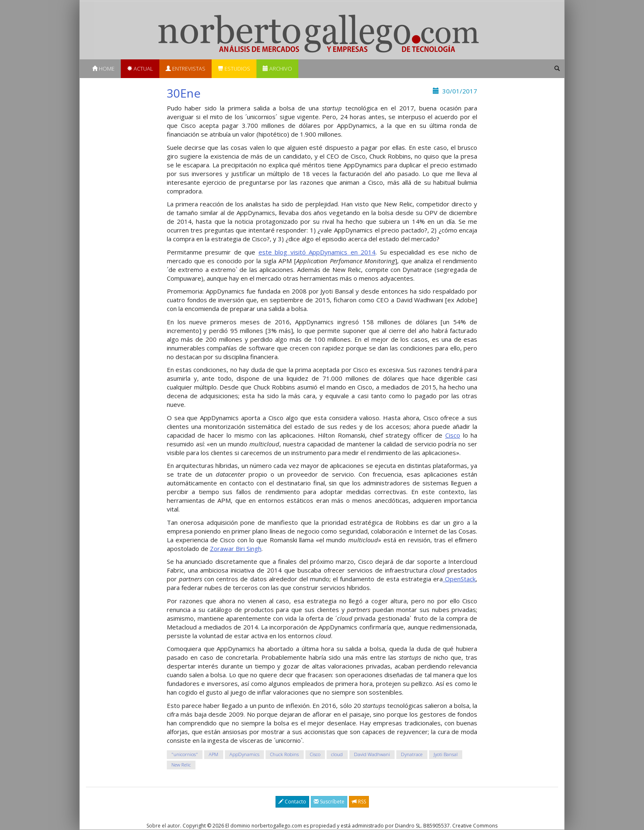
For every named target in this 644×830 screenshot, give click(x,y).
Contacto (292, 802)
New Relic (181, 765)
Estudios (234, 69)
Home (103, 69)
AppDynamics (244, 754)
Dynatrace (412, 754)
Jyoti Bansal (446, 754)
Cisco (453, 435)
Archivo (277, 69)
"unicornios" (185, 754)
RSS (359, 802)
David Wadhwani (372, 754)
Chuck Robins (284, 754)
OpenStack (459, 579)
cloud (337, 754)
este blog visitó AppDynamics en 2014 (317, 252)
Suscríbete (329, 802)
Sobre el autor (163, 826)
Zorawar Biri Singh (236, 548)
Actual (140, 69)
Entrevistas (185, 69)
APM (213, 754)
